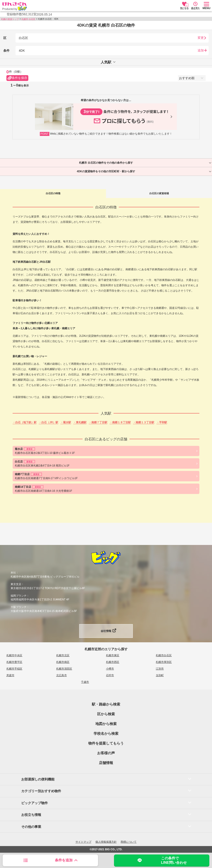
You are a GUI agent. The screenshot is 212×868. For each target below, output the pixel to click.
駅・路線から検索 (106, 704)
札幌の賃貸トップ (10, 19)
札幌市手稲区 (14, 669)
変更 (201, 38)
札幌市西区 (113, 662)
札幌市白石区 (164, 655)
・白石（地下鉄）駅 (25, 422)
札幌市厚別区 (164, 662)
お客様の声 (106, 753)
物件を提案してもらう (106, 743)
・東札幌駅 (80, 422)
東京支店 (16, 584)
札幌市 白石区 (28, 19)
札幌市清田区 (64, 669)
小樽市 (110, 669)
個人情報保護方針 (106, 842)
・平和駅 (162, 422)
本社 (13, 573)
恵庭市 (10, 675)
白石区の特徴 (53, 193)
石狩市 (110, 675)
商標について (129, 842)
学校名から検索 (106, 734)
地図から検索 (106, 724)
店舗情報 (106, 763)
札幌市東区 (113, 655)
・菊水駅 (66, 422)
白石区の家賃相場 (159, 193)
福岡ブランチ (19, 596)
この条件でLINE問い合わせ (162, 860)
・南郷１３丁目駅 (144, 422)
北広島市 (62, 675)
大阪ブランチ (19, 607)
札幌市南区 (63, 662)
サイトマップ (83, 842)
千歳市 (85, 682)
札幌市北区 (63, 655)
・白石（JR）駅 (48, 422)
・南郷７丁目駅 (98, 422)
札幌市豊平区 (14, 662)
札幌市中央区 (14, 655)
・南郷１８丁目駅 (120, 422)
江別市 (160, 669)
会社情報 (106, 631)
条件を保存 (17, 78)
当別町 (160, 675)
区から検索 (106, 714)
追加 (201, 50)
